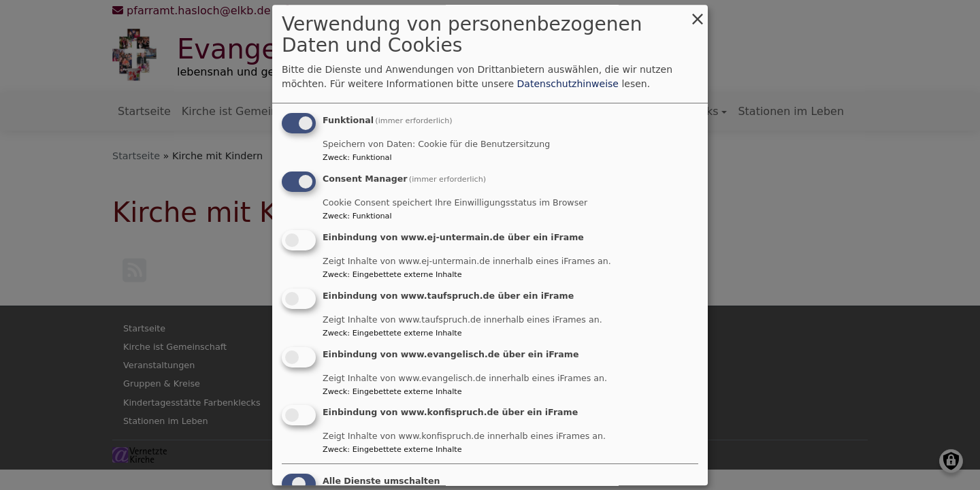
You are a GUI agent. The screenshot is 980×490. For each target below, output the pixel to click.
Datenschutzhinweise (568, 84)
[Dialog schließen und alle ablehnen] (698, 13)
